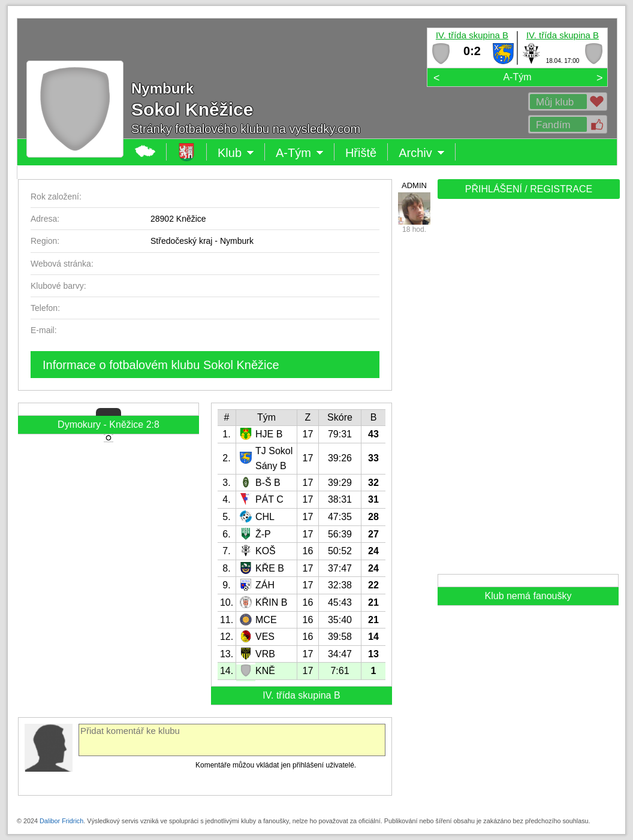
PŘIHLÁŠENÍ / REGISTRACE (529, 189)
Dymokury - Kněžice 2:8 (108, 424)
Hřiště (361, 153)
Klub (236, 153)
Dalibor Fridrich (61, 821)
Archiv (422, 153)
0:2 (472, 51)
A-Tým (517, 77)
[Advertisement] (527, 391)
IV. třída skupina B (472, 35)
